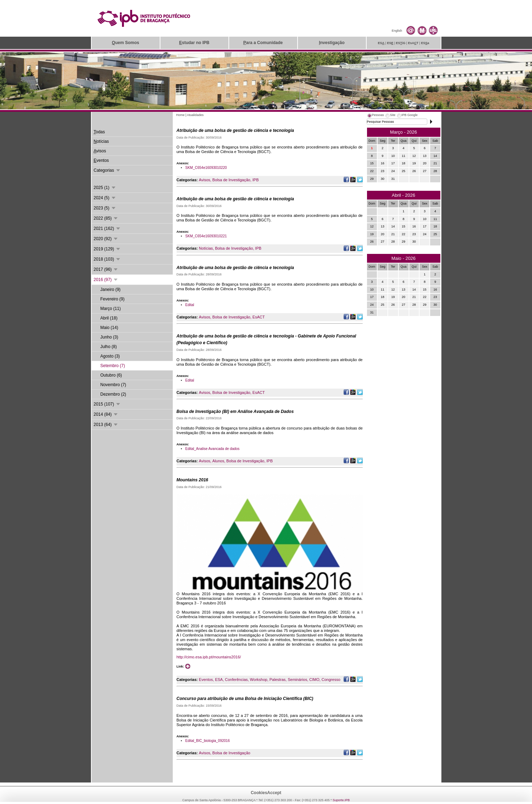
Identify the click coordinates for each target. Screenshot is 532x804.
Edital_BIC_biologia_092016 (208, 741)
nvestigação (332, 43)
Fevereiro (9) (113, 299)
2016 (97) (106, 280)
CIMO (314, 680)
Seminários (297, 680)
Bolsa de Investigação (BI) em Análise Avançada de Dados (235, 412)
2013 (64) (106, 425)
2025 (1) (105, 188)
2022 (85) (106, 218)
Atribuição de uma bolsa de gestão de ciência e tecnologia (235, 130)
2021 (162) (107, 229)
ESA (219, 680)
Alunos (218, 461)
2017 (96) (106, 269)
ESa (425, 43)
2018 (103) (107, 259)
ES (381, 43)
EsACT (259, 317)
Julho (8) (109, 347)
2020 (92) (106, 239)
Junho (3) (109, 337)
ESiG (401, 43)
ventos (101, 160)
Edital (190, 305)
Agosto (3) (110, 356)
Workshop (259, 680)
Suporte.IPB (341, 800)
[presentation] (375, 116)
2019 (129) (107, 249)
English (397, 31)
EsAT (413, 43)
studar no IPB (194, 43)
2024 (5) (105, 198)
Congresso (331, 680)
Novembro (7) (113, 385)
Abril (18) (109, 318)
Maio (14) (109, 328)
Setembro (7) (113, 366)
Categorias (107, 170)
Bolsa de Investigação (231, 180)
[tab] (375, 116)
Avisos (204, 180)
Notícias (206, 248)
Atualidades (195, 115)
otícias (101, 141)
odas (99, 132)
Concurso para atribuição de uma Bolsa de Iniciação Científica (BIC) (245, 699)
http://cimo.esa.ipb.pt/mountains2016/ (209, 657)
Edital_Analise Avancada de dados (213, 449)
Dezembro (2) (113, 394)
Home (181, 115)
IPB (256, 180)
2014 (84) (106, 414)
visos (100, 151)
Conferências (236, 680)
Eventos (206, 680)
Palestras (277, 680)
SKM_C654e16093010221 (206, 236)
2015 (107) (107, 404)
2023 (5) (105, 208)
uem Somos (125, 43)
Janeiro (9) (111, 290)
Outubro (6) (111, 375)
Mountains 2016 (192, 480)
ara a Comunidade (263, 43)
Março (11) (111, 309)
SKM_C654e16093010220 (206, 168)
